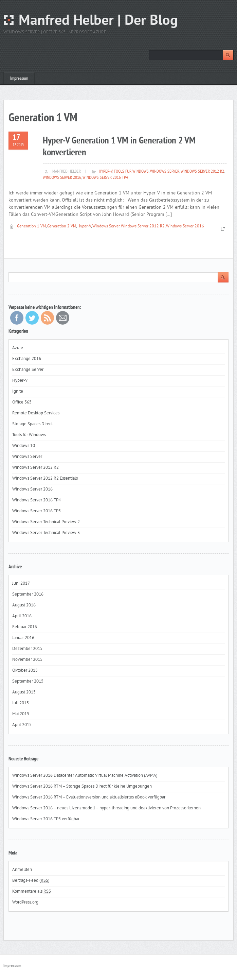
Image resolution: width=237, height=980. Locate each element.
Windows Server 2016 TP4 (105, 178)
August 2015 (24, 692)
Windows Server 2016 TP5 (37, 511)
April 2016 (22, 616)
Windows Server (165, 172)
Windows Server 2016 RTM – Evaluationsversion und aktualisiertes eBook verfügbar (89, 797)
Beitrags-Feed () (31, 881)
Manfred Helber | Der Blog (98, 21)
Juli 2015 (21, 703)
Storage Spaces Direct (32, 424)
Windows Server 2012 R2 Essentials (45, 479)
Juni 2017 (21, 584)
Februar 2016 (25, 627)
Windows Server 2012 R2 (202, 172)
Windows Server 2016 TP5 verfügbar (46, 819)
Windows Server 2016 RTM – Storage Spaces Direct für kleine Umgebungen (82, 787)
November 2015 (27, 660)
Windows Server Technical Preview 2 (46, 522)
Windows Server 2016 (62, 178)
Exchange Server (28, 370)
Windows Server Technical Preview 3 (46, 533)
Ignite (18, 392)
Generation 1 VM (31, 227)
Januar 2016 (23, 638)
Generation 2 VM (62, 227)
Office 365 (22, 402)
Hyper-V (106, 172)
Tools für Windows (131, 172)
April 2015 (22, 725)
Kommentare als (32, 892)
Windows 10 (24, 446)
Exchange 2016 (27, 359)
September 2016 (28, 595)
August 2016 (24, 605)
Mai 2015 (21, 714)
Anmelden (22, 870)
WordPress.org (25, 902)
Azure (18, 348)
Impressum (19, 79)
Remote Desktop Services (36, 413)
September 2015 (28, 682)
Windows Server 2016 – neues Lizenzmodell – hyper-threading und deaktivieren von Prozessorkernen (106, 808)
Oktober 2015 (25, 671)
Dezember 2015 (27, 649)
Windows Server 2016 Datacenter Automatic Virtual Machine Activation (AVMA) (85, 776)
